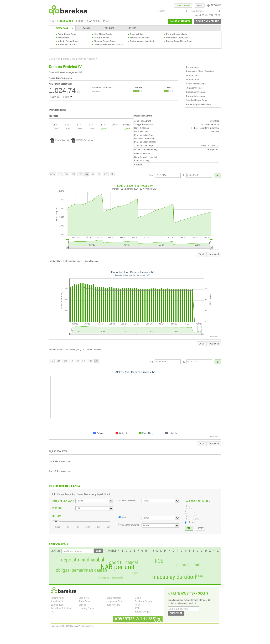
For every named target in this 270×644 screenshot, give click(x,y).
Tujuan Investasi (194, 88)
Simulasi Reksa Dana (104, 41)
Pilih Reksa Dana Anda (177, 38)
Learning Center (86, 608)
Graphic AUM (193, 80)
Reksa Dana (69, 59)
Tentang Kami (57, 598)
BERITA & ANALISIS (89, 21)
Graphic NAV (192, 75)
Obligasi (82, 605)
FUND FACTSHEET (83, 140)
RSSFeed (139, 608)
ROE (159, 561)
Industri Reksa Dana (68, 41)
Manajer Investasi (127, 500)
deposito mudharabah (83, 560)
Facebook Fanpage (144, 601)
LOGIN (200, 6)
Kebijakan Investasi (196, 92)
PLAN (106, 21)
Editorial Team (57, 605)
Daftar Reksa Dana (67, 34)
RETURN (57, 516)
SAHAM (87, 28)
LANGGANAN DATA (180, 21)
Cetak (202, 254)
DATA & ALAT (67, 21)
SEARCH (55, 551)
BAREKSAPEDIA (59, 544)
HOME (52, 21)
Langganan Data (115, 601)
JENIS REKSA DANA (63, 501)
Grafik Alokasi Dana (196, 84)
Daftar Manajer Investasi (142, 41)
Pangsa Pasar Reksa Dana (179, 41)
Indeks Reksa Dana (67, 45)
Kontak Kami (57, 601)
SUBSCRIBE (176, 613)
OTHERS (132, 28)
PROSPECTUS (60, 140)
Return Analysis (102, 38)
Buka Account (113, 605)
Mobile (138, 598)
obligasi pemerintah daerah (81, 570)
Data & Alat (54, 59)
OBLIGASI (109, 28)
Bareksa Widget (142, 612)
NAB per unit (118, 567)
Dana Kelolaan (137, 34)
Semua (192, 522)
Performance (192, 67)
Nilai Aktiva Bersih (103, 34)
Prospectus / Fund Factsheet (200, 71)
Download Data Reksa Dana (107, 45)
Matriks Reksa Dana (140, 38)
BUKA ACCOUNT (183, 6)
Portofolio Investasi (196, 96)
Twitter (138, 605)
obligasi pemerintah (112, 577)
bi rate (199, 575)
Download (214, 254)
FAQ (53, 612)
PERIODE (57, 508)
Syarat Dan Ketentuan (61, 608)
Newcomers (63, 38)
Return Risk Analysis (176, 34)
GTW (135, 574)
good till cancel (123, 562)
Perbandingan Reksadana (199, 104)
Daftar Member (114, 598)
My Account (214, 5)
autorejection (188, 565)
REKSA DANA (62, 28)
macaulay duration (174, 577)
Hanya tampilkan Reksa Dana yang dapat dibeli (84, 494)
